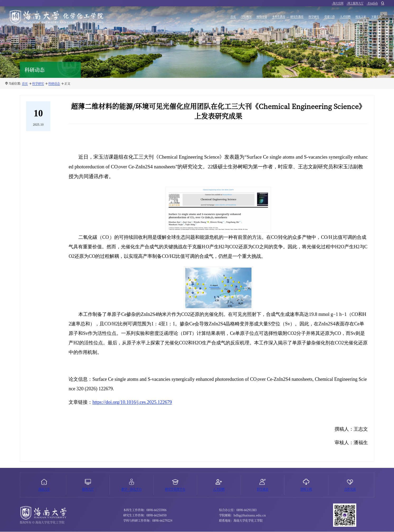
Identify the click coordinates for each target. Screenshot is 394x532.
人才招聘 (332, 18)
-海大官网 (338, 4)
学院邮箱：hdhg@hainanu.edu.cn (242, 516)
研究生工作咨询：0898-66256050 (145, 516)
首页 (182, 18)
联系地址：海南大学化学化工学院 (241, 521)
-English (372, 4)
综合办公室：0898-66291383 (238, 510)
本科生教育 (242, 18)
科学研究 (290, 18)
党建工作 (311, 18)
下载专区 (374, 18)
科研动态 (54, 83)
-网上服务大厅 (355, 4)
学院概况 (199, 18)
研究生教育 (267, 18)
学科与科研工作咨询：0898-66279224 (148, 521)
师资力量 (220, 18)
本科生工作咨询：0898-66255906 (145, 510)
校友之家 (353, 18)
